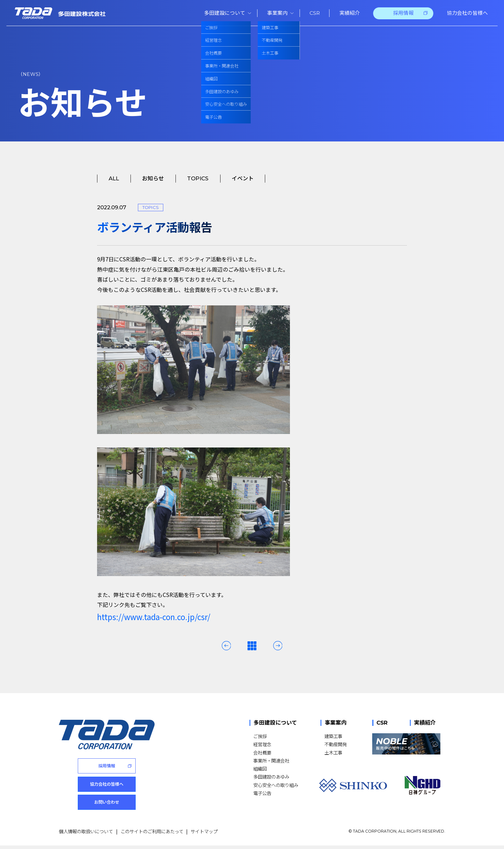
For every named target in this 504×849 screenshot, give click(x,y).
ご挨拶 (260, 736)
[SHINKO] (353, 785)
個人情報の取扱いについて (86, 835)
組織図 (260, 768)
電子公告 (262, 793)
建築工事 (333, 736)
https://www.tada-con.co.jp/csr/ (154, 617)
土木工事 (333, 752)
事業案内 (336, 723)
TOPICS (198, 178)
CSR (382, 723)
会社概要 (262, 752)
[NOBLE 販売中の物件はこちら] (406, 744)
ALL (114, 178)
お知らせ (153, 178)
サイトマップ (204, 835)
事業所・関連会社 (271, 760)
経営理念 (262, 744)
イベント (243, 178)
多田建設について (275, 723)
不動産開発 (336, 744)
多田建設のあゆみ (271, 777)
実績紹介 (425, 723)
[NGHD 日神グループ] (423, 785)
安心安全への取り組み (276, 785)
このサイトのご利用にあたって (152, 835)
